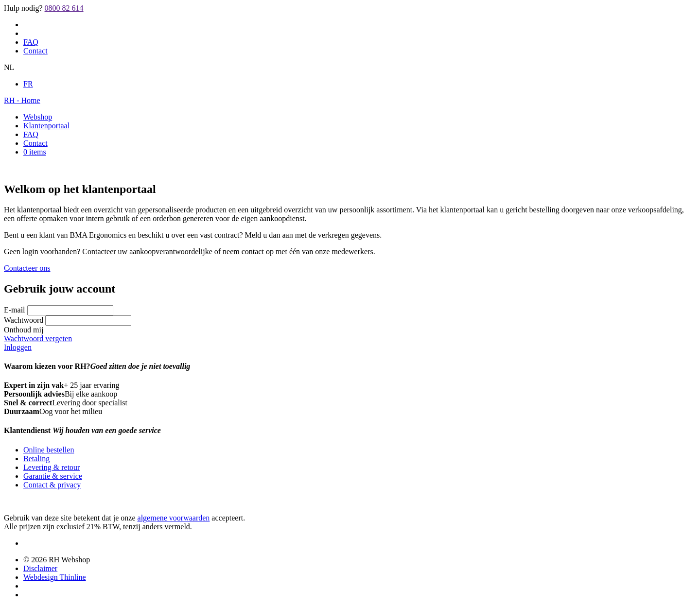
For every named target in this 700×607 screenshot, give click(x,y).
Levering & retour (52, 467)
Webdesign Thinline (55, 577)
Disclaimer (40, 568)
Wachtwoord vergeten (38, 338)
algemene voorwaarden (174, 518)
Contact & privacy (52, 485)
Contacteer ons (27, 268)
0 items (35, 152)
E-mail (15, 310)
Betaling (36, 459)
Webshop (38, 117)
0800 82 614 (64, 8)
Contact (35, 51)
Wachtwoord (24, 320)
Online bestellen (49, 450)
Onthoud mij (24, 330)
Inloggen (18, 347)
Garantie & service (53, 476)
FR (28, 84)
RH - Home (22, 100)
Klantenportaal (46, 126)
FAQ (31, 42)
